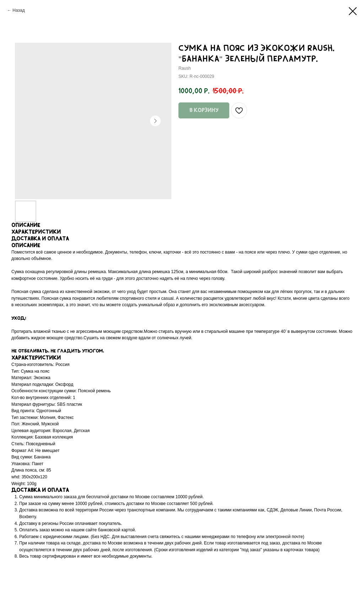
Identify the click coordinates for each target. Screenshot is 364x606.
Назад (18, 10)
